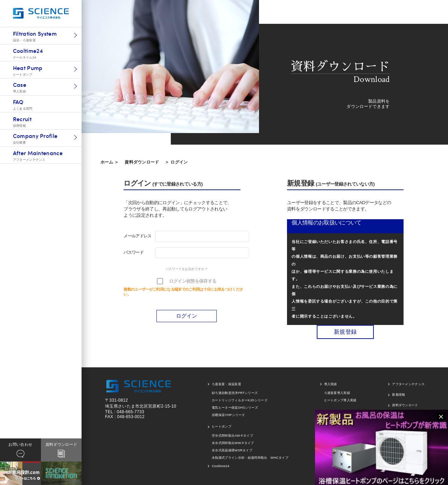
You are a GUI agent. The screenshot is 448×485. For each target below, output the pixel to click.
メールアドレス (137, 236)
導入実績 (331, 384)
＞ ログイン (176, 162)
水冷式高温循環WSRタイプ (232, 450)
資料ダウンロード (142, 162)
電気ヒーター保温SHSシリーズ (235, 408)
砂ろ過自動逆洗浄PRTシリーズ (235, 393)
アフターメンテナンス (408, 384)
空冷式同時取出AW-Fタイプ (232, 436)
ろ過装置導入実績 (337, 393)
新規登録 (345, 332)
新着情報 (398, 395)
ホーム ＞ (110, 162)
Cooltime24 (220, 466)
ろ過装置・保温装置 (226, 384)
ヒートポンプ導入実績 (340, 400)
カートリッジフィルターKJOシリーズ (240, 400)
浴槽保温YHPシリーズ (228, 415)
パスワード (134, 252)
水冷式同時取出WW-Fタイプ (233, 443)
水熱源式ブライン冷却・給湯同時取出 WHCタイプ (250, 458)
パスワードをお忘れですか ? (187, 269)
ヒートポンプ (222, 427)
